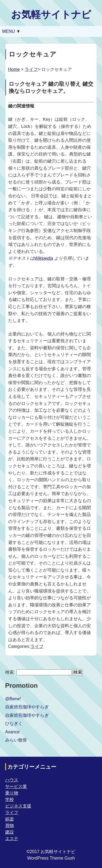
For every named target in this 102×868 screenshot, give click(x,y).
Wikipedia (44, 258)
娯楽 (10, 819)
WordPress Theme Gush (51, 858)
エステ (12, 839)
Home (14, 69)
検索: (10, 672)
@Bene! (13, 699)
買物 (10, 826)
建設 (10, 832)
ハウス (12, 780)
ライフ (31, 69)
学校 (10, 799)
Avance (12, 732)
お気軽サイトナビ (51, 15)
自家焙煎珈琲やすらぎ (27, 707)
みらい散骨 (16, 740)
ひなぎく (14, 723)
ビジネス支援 (18, 806)
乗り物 (12, 793)
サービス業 (16, 786)
